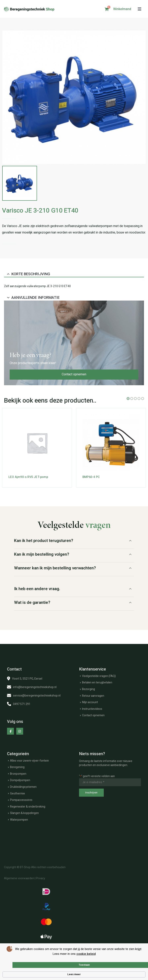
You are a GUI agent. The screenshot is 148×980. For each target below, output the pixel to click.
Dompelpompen (20, 780)
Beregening (17, 767)
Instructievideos (92, 709)
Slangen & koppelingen (24, 813)
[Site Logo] (29, 9)
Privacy (41, 878)
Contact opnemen (74, 374)
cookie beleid (86, 954)
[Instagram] (20, 731)
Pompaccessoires (21, 800)
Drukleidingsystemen (23, 787)
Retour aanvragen (93, 696)
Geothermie (17, 793)
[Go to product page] (37, 443)
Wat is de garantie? (32, 603)
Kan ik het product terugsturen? (44, 541)
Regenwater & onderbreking (28, 807)
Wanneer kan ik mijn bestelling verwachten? (55, 568)
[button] (140, 9)
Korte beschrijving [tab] (31, 274)
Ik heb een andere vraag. (37, 589)
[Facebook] (10, 731)
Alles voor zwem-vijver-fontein (29, 761)
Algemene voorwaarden (19, 878)
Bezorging (88, 689)
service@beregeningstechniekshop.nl (37, 696)
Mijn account (90, 702)
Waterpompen (19, 820)
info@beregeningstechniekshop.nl (35, 687)
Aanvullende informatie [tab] (35, 298)
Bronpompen (18, 774)
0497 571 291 (22, 704)
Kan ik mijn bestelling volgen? (42, 554)
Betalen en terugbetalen (97, 683)
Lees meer (74, 974)
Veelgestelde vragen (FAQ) (99, 676)
